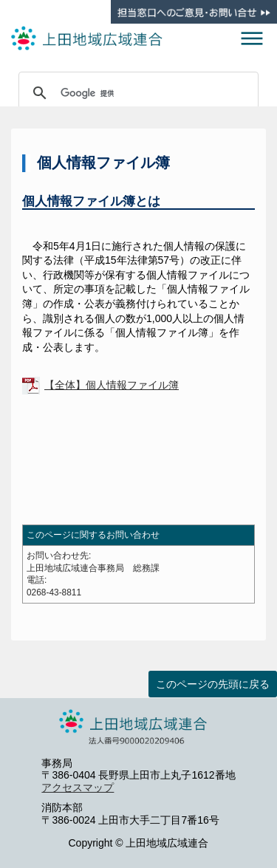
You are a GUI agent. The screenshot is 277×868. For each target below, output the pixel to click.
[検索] (136, 93)
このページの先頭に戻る (213, 684)
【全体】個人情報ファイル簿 (112, 385)
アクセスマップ (78, 787)
